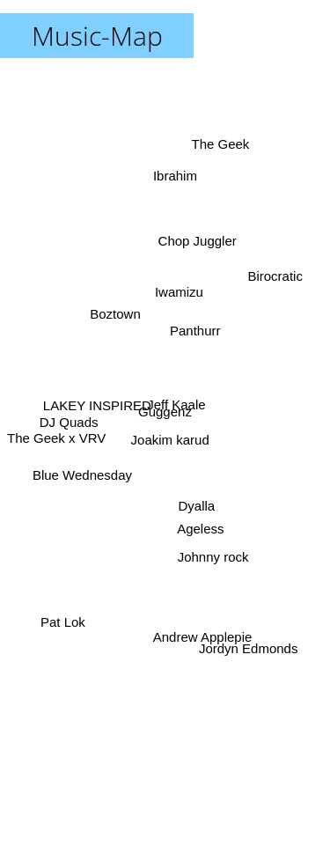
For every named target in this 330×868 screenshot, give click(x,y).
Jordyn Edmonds (251, 654)
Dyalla (199, 508)
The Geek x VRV (59, 437)
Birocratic (273, 280)
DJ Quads (67, 419)
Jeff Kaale (177, 402)
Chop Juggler (200, 233)
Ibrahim (176, 184)
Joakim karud (173, 438)
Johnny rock (212, 548)
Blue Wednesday (81, 480)
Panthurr (195, 322)
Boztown (112, 305)
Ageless (198, 525)
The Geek (219, 154)
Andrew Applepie (202, 636)
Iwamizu (179, 295)
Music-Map (97, 36)
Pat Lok (62, 622)
